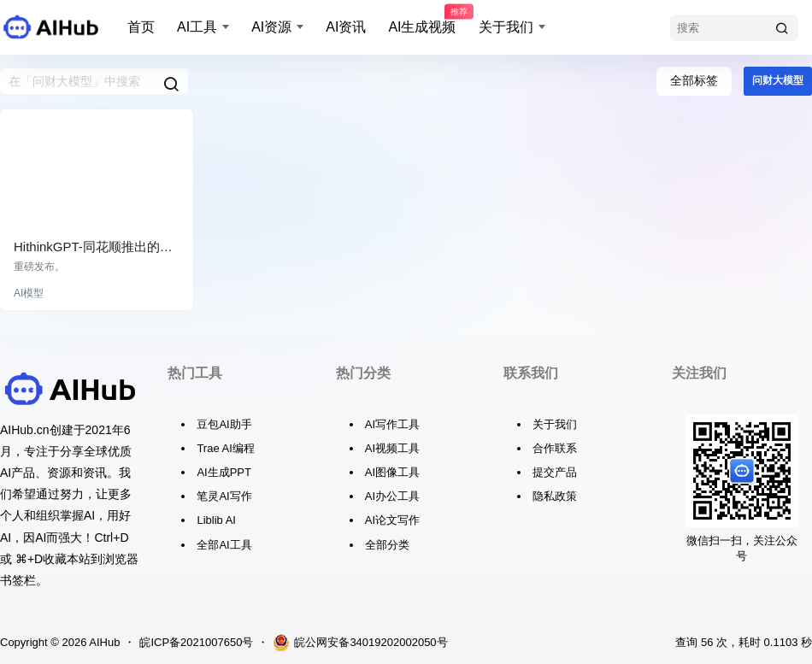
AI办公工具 (392, 496)
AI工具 (197, 27)
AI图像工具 (392, 472)
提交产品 (555, 472)
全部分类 (387, 545)
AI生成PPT (224, 472)
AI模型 (29, 293)
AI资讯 (346, 27)
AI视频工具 (392, 448)
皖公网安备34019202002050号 (360, 643)
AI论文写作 (392, 520)
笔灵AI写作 (224, 496)
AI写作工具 (392, 424)
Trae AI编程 (225, 448)
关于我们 (506, 27)
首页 (141, 27)
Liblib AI (216, 520)
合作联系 (555, 448)
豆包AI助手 (224, 424)
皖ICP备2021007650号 (196, 642)
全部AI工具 (224, 545)
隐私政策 (555, 496)
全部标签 (694, 80)
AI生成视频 (422, 20)
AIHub (103, 642)
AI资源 (271, 27)
